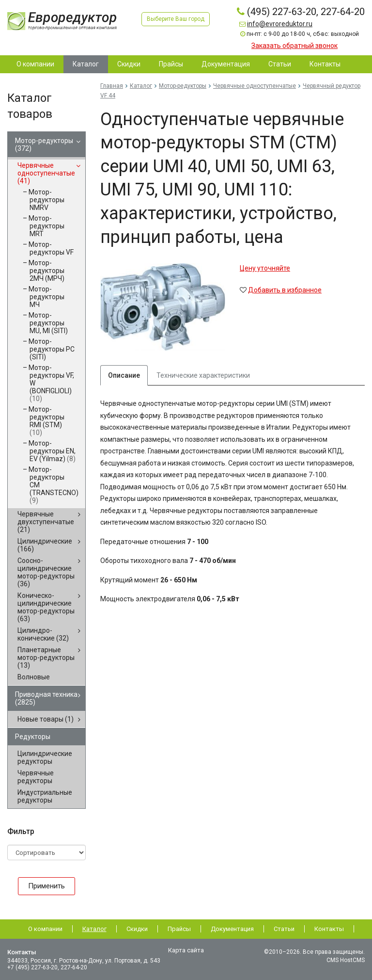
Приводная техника (46, 698)
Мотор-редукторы (44, 145)
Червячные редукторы (36, 777)
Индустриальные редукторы (45, 796)
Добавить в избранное (285, 290)
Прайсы (179, 929)
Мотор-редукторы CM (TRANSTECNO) (54, 485)
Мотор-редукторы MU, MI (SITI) (48, 323)
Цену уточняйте (265, 268)
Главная (112, 86)
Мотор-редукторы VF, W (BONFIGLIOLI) (51, 383)
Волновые (34, 677)
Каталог (141, 86)
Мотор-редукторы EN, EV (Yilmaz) (52, 451)
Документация (232, 929)
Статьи (284, 929)
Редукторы (33, 737)
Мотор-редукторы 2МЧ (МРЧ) (46, 271)
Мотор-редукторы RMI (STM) (46, 421)
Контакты (329, 929)
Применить (46, 886)
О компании (45, 929)
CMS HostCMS (346, 960)
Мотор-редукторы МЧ (46, 297)
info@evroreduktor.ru (280, 24)
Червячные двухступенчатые (46, 522)
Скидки (137, 929)
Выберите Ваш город (176, 19)
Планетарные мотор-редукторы (46, 658)
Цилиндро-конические (43, 634)
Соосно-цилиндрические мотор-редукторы (46, 572)
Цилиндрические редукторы (45, 757)
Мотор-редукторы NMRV (46, 200)
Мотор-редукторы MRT (46, 226)
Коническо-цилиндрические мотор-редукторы (46, 607)
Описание (124, 375)
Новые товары (46, 719)
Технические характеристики (203, 375)
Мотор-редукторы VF (51, 248)
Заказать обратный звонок (294, 46)
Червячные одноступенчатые (46, 173)
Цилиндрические (45, 545)
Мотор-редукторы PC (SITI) (52, 349)
